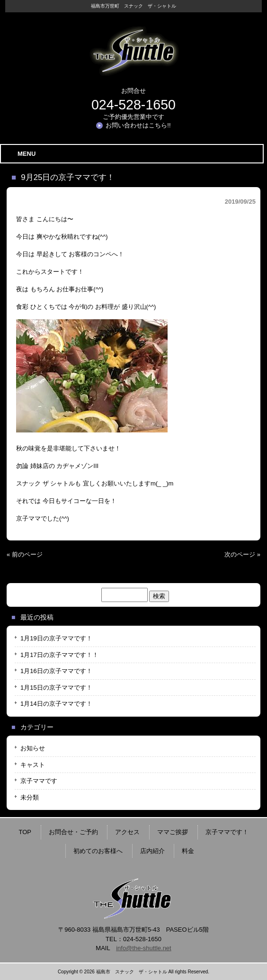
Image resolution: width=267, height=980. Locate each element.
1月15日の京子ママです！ (56, 688)
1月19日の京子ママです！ (56, 638)
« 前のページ (25, 554)
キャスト (33, 765)
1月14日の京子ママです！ (56, 704)
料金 (188, 851)
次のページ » (242, 554)
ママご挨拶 (173, 832)
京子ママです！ (227, 832)
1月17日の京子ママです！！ (59, 655)
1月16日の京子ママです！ (56, 671)
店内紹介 (152, 851)
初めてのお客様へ (98, 851)
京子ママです (39, 781)
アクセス (127, 832)
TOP (25, 832)
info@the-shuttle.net (144, 948)
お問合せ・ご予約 (73, 832)
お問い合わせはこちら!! (138, 125)
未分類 (30, 797)
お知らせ (33, 748)
